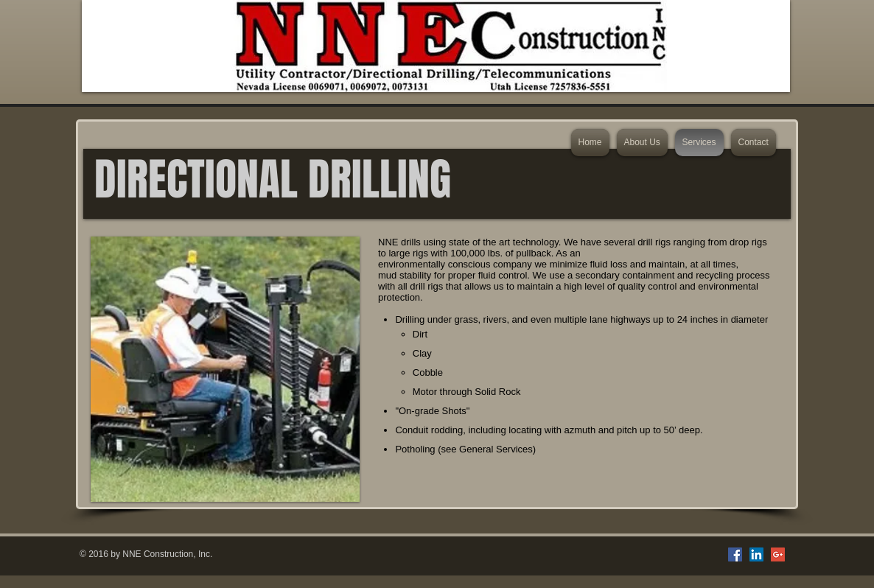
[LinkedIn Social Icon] (756, 554)
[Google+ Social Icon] (778, 554)
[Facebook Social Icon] (735, 554)
